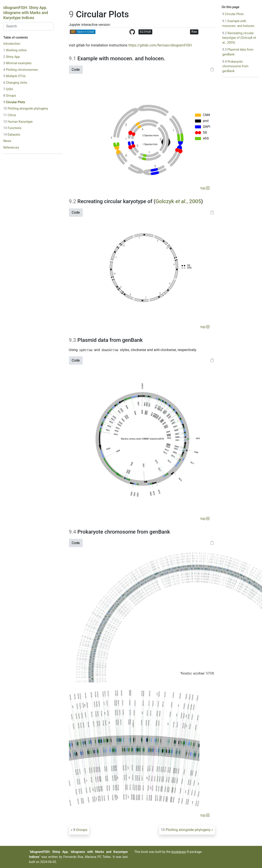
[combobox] (28, 26)
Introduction (12, 44)
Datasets (12, 135)
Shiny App (12, 57)
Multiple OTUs (14, 76)
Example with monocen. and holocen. (239, 24)
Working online (15, 50)
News (7, 141)
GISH (8, 89)
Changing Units (15, 83)
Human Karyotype (18, 122)
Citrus (10, 115)
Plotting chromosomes (21, 70)
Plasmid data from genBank (238, 52)
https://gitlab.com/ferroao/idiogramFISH (160, 45)
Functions (12, 128)
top (205, 188)
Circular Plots (14, 102)
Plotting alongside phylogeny (26, 109)
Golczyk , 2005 (178, 201)
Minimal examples (17, 63)
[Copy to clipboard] (212, 70)
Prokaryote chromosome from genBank (235, 66)
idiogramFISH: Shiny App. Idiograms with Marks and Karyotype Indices (26, 13)
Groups (10, 96)
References (11, 148)
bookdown (179, 852)
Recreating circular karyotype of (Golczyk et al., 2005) (239, 38)
